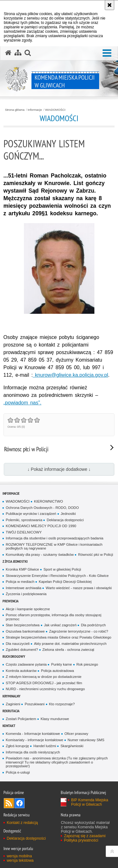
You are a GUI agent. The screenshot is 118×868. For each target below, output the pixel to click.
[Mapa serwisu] (18, 53)
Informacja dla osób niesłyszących (33, 752)
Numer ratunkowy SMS (86, 740)
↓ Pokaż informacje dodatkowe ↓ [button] (59, 469)
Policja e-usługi (18, 772)
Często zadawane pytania (26, 664)
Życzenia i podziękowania (26, 594)
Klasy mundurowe (55, 719)
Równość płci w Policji (96, 555)
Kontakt (9, 726)
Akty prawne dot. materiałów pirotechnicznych (70, 644)
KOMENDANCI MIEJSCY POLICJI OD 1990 (41, 526)
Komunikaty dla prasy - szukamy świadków (40, 555)
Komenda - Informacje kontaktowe (33, 734)
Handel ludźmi (45, 746)
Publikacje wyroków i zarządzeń (31, 514)
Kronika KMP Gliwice (22, 569)
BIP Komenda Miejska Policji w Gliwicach (90, 802)
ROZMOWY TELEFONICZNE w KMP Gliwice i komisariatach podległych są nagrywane (54, 547)
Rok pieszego (87, 664)
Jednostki (68, 514)
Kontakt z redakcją (22, 823)
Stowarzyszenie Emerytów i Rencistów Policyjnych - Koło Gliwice (57, 576)
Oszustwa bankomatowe (25, 631)
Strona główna (15, 110)
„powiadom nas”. (22, 403)
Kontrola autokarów (21, 671)
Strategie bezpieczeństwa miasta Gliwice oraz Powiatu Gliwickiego (58, 637)
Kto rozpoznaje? (62, 704)
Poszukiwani (34, 704)
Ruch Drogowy (14, 656)
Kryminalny (11, 696)
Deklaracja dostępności (65, 520)
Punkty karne (61, 664)
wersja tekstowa (20, 860)
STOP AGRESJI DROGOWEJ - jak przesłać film (44, 683)
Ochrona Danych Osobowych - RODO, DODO (42, 508)
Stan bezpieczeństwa (22, 625)
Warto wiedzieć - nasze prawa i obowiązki (79, 588)
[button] (107, 53)
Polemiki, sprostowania (24, 520)
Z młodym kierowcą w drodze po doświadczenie (44, 677)
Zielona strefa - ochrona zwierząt (68, 650)
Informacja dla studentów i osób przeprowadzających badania (54, 538)
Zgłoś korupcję (17, 746)
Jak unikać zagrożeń (60, 625)
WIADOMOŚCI (55, 110)
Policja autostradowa (57, 671)
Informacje (35, 110)
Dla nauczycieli (18, 644)
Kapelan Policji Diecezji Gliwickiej (65, 582)
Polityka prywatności (81, 840)
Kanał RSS (9, 803)
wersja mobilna (19, 856)
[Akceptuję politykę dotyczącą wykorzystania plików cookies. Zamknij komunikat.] (110, 5)
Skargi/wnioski (72, 746)
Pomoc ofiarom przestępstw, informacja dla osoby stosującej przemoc (53, 617)
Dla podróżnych (93, 625)
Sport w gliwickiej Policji (62, 569)
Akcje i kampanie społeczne (28, 609)
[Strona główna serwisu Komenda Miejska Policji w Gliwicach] (8, 53)
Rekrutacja (11, 711)
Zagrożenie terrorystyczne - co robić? (79, 631)
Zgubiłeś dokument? (22, 650)
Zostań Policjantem (21, 719)
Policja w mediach (20, 582)
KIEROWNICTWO (48, 501)
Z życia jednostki (15, 561)
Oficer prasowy (76, 734)
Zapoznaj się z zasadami (85, 836)
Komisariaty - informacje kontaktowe (34, 740)
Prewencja (11, 601)
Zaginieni (13, 704)
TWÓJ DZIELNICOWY (24, 532)
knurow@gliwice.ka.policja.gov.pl (70, 375)
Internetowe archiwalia (23, 588)
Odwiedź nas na (20, 803)
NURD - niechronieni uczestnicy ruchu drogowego (45, 689)
